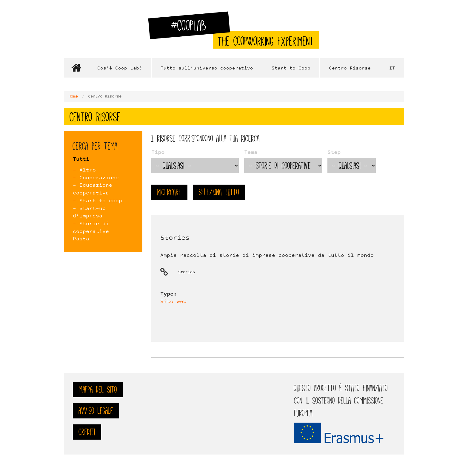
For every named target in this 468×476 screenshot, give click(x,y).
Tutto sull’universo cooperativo (207, 68)
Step (334, 153)
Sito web (173, 302)
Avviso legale (96, 411)
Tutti (81, 160)
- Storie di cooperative (91, 228)
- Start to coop (97, 201)
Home (76, 68)
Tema (251, 153)
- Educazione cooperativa (93, 189)
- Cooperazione (96, 178)
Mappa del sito (98, 390)
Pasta (81, 239)
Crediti (87, 432)
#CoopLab (192, 28)
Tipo (158, 153)
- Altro (84, 170)
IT (392, 68)
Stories (175, 238)
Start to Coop (291, 68)
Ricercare (169, 192)
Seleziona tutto (219, 192)
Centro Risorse (350, 68)
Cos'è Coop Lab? (120, 68)
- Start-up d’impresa (89, 213)
